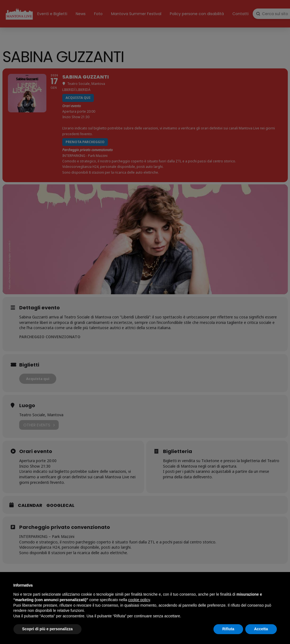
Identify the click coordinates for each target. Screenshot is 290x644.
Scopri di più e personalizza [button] (47, 629)
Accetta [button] (261, 629)
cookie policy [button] (139, 600)
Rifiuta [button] (228, 629)
